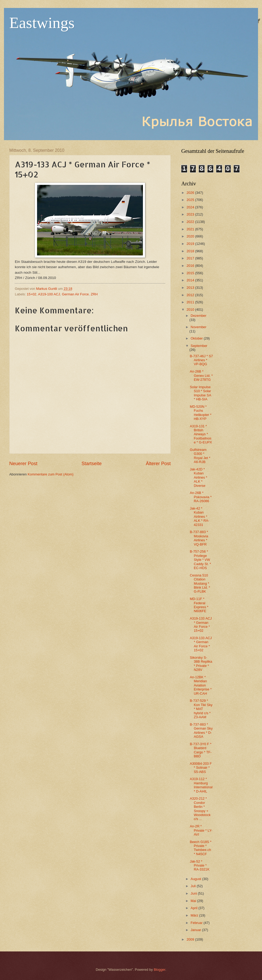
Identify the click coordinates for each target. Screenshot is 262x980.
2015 (191, 273)
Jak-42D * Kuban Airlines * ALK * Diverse (198, 477)
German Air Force (75, 294)
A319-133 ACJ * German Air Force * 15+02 (201, 624)
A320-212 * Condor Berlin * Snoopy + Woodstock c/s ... (200, 809)
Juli (194, 886)
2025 (191, 200)
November (198, 327)
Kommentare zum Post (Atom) (50, 474)
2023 (191, 214)
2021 (191, 229)
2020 (191, 236)
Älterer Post (158, 464)
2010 (191, 310)
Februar (197, 923)
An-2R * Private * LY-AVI (201, 830)
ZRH (94, 294)
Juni (194, 893)
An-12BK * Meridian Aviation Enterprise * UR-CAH (201, 685)
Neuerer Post (23, 464)
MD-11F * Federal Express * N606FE (199, 605)
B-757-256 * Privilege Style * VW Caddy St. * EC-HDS (200, 560)
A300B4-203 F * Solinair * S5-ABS (201, 768)
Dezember (198, 316)
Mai (194, 901)
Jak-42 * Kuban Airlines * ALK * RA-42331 (200, 517)
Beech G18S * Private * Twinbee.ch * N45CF (201, 848)
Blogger (160, 970)
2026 (191, 193)
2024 (191, 207)
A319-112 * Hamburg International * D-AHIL (201, 785)
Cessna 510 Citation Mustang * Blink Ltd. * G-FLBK (200, 583)
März (195, 915)
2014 (191, 280)
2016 (191, 266)
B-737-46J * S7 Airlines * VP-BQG (201, 360)
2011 (191, 302)
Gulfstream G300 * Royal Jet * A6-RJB (200, 456)
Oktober (197, 338)
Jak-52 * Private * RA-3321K (200, 865)
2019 (191, 244)
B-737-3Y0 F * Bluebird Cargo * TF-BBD (201, 750)
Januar (196, 930)
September (199, 346)
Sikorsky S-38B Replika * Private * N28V (201, 664)
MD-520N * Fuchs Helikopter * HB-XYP (201, 413)
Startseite (92, 464)
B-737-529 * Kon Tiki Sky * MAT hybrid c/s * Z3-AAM (201, 709)
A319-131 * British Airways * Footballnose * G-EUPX (201, 434)
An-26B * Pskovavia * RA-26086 (201, 497)
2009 (191, 939)
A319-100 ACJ (49, 294)
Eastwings (42, 23)
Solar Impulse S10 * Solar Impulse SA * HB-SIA (200, 393)
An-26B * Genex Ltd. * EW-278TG (201, 375)
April (194, 908)
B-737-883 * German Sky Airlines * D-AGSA (201, 731)
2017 (191, 258)
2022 (191, 222)
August (196, 879)
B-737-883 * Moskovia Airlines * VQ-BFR (199, 538)
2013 (191, 288)
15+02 (31, 294)
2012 (191, 295)
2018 (191, 251)
